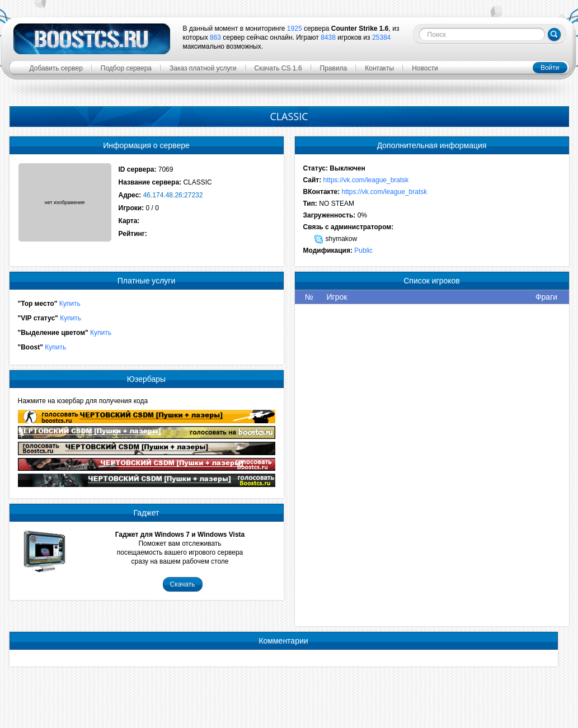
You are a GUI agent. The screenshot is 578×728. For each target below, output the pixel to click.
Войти (550, 68)
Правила (334, 68)
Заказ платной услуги (203, 68)
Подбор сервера (126, 68)
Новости (425, 68)
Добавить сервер (56, 68)
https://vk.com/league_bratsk (366, 180)
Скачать (183, 584)
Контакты (379, 68)
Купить (70, 304)
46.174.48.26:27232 (173, 195)
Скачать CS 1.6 (278, 68)
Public (363, 250)
